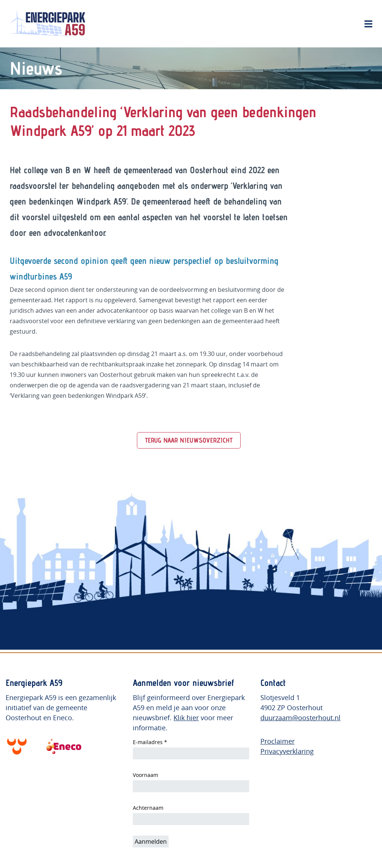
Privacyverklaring (287, 751)
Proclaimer (278, 741)
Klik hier (186, 718)
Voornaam (145, 775)
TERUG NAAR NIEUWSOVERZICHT (189, 440)
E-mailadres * (150, 742)
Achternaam (148, 808)
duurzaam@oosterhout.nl (300, 718)
